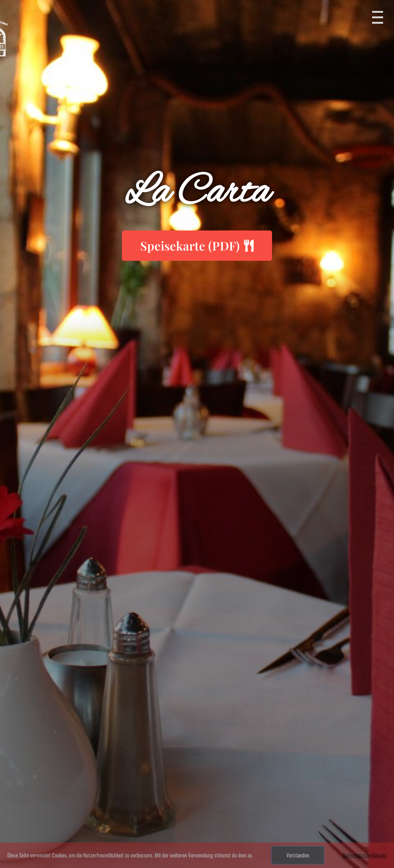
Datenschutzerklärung (365, 855)
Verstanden (298, 855)
